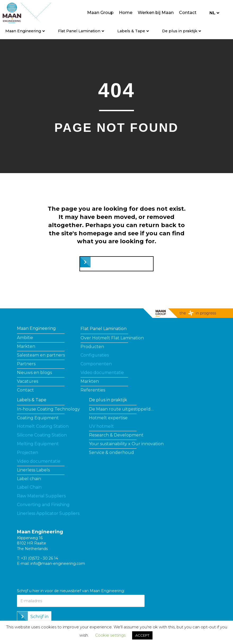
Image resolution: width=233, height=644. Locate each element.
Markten (26, 346)
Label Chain (29, 487)
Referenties (93, 390)
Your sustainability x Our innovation (126, 444)
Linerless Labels (33, 470)
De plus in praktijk (180, 31)
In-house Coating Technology (48, 409)
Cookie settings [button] (110, 635)
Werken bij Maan (156, 13)
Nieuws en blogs (34, 373)
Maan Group (100, 13)
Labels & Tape (131, 31)
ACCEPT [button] (142, 635)
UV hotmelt (101, 426)
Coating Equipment (38, 418)
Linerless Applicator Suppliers (48, 513)
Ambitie (25, 338)
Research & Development (116, 435)
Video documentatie (102, 373)
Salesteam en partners (41, 355)
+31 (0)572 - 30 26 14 (39, 558)
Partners (26, 364)
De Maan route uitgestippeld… (121, 409)
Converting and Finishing (43, 505)
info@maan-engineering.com (58, 564)
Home (126, 13)
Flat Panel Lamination (79, 31)
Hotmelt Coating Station (43, 426)
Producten (92, 347)
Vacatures (28, 381)
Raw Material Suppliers (41, 496)
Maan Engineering (23, 31)
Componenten (96, 364)
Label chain (29, 479)
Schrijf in (39, 617)
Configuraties (95, 355)
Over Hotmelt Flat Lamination (112, 338)
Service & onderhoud (111, 452)
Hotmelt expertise (108, 418)
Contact (188, 13)
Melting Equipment (38, 444)
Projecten (28, 452)
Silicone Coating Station (42, 435)
